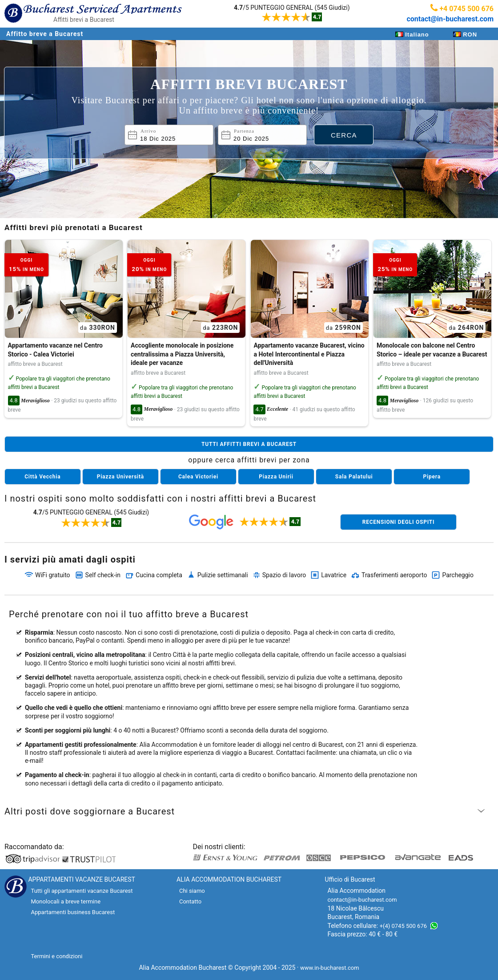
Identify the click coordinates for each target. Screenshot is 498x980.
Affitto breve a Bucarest (45, 34)
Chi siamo (192, 891)
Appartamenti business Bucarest (73, 912)
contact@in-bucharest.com (450, 19)
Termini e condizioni (56, 956)
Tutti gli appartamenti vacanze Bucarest (82, 891)
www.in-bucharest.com (330, 968)
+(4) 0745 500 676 (403, 926)
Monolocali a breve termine (66, 901)
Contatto (190, 901)
